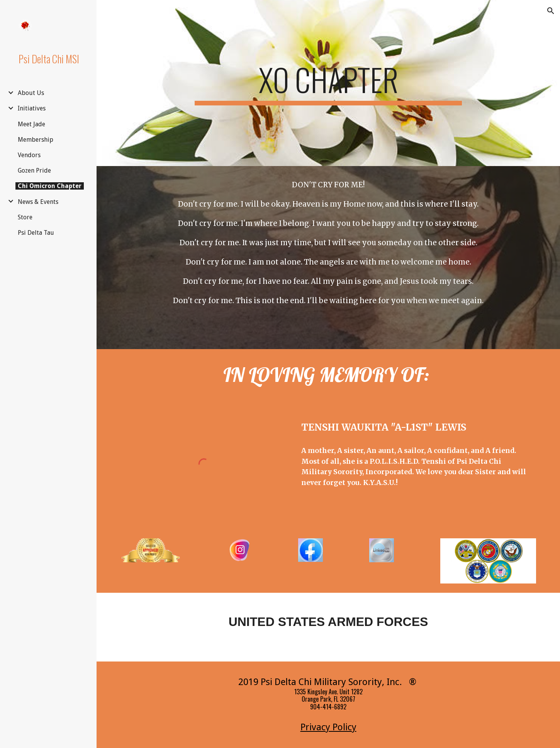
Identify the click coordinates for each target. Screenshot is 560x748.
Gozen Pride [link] (34, 170)
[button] (551, 11)
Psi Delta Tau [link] (36, 233)
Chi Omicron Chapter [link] (50, 186)
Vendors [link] (29, 155)
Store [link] (25, 217)
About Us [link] (31, 93)
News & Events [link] (38, 202)
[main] (328, 83)
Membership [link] (36, 140)
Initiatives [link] (32, 108)
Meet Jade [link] (31, 124)
